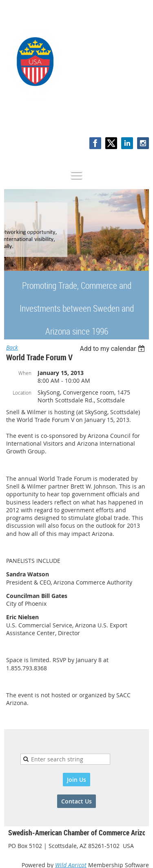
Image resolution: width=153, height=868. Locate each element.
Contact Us (76, 801)
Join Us (76, 780)
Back (12, 347)
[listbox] (113, 349)
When (25, 373)
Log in (141, 120)
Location (22, 393)
